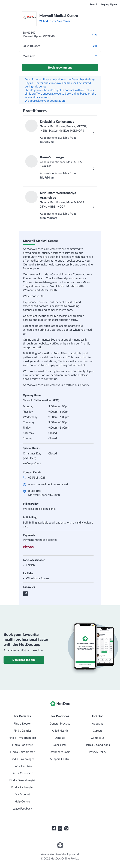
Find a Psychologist (22, 759)
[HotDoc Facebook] (54, 829)
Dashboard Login (60, 752)
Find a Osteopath (22, 773)
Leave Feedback (22, 809)
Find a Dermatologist (22, 780)
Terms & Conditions (98, 745)
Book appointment (60, 68)
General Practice (60, 724)
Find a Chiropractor (22, 752)
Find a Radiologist (22, 787)
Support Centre (60, 759)
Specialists (60, 745)
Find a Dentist (22, 731)
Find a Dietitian (22, 766)
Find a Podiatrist (22, 745)
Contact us (98, 738)
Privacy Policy (98, 752)
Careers (98, 731)
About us (98, 724)
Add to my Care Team (55, 21)
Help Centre (22, 802)
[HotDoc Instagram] (66, 829)
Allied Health (60, 731)
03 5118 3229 (37, 478)
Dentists (60, 738)
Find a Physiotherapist (22, 738)
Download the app (24, 660)
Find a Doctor (22, 724)
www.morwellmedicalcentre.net (48, 484)
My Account (22, 795)
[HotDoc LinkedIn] (60, 829)
